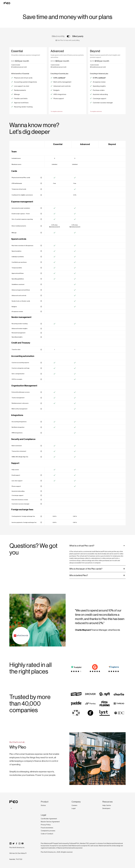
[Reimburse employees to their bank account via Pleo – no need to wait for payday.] (41, 226)
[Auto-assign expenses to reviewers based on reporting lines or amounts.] (41, 273)
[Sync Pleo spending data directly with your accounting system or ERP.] (41, 422)
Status (43, 805)
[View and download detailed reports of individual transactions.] (41, 451)
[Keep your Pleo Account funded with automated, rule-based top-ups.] (41, 350)
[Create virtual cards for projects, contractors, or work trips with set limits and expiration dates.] (41, 189)
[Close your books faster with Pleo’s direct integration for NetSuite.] (41, 427)
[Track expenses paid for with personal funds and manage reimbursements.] (41, 219)
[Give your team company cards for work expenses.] (41, 178)
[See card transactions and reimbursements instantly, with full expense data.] (41, 246)
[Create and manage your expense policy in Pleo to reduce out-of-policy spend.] (41, 279)
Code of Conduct (47, 834)
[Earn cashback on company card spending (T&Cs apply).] (41, 195)
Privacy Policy (46, 825)
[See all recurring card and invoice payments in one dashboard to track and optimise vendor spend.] (41, 324)
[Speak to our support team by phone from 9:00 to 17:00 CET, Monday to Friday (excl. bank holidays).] (41, 486)
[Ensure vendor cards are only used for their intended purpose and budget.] (41, 301)
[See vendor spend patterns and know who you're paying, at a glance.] (41, 329)
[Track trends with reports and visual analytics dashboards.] (41, 251)
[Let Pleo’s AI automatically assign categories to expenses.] (41, 374)
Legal (74, 808)
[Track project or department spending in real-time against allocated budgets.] (41, 307)
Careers (74, 805)
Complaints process (48, 831)
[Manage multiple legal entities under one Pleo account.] (41, 409)
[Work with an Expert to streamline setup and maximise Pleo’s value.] (41, 504)
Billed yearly (78, 36)
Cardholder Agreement (49, 819)
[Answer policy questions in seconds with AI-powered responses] (41, 284)
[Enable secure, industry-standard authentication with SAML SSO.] (41, 457)
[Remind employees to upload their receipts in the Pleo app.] (41, 208)
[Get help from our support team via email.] (41, 475)
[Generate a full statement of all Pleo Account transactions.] (41, 446)
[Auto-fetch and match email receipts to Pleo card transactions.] (41, 214)
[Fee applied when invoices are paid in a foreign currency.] (41, 522)
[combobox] (11, 808)
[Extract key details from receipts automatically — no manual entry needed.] (41, 379)
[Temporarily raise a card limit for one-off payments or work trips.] (41, 268)
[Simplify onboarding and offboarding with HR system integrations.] (41, 433)
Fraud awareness (47, 828)
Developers (106, 808)
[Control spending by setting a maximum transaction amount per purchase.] (41, 262)
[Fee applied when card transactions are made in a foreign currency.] (41, 516)
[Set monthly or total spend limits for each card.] (41, 257)
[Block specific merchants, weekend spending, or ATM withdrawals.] (41, 295)
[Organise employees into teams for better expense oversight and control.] (41, 398)
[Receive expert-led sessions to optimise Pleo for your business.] (41, 500)
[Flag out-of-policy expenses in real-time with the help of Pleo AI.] (41, 311)
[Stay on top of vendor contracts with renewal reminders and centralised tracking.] (41, 333)
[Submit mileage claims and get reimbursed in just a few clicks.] (41, 233)
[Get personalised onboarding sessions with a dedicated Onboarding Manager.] (41, 491)
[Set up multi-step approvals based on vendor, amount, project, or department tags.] (41, 290)
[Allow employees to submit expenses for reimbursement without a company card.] (41, 403)
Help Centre (107, 805)
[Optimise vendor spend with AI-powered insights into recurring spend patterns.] (41, 337)
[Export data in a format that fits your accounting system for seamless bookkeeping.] (41, 363)
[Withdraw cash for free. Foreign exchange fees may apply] (41, 183)
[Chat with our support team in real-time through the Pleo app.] (41, 481)
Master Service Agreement (50, 822)
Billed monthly (58, 36)
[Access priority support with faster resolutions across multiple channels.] (41, 495)
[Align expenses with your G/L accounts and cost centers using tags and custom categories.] (41, 368)
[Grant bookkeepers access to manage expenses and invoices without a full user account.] (41, 392)
